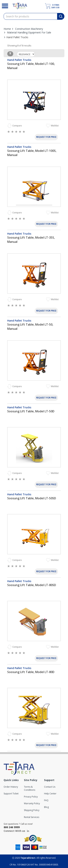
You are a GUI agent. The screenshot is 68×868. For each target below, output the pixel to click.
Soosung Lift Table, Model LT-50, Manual (30, 327)
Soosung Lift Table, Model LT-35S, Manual (31, 240)
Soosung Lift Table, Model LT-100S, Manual (32, 153)
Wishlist (55, 126)
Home (7, 29)
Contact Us (50, 787)
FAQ (46, 800)
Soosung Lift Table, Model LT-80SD (32, 585)
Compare (17, 126)
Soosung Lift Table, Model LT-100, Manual (31, 66)
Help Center (50, 794)
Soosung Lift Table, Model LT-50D (31, 411)
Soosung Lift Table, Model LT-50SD (32, 498)
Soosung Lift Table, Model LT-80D (31, 672)
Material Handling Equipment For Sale (29, 32)
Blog (46, 807)
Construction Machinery (29, 29)
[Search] (4, 5)
